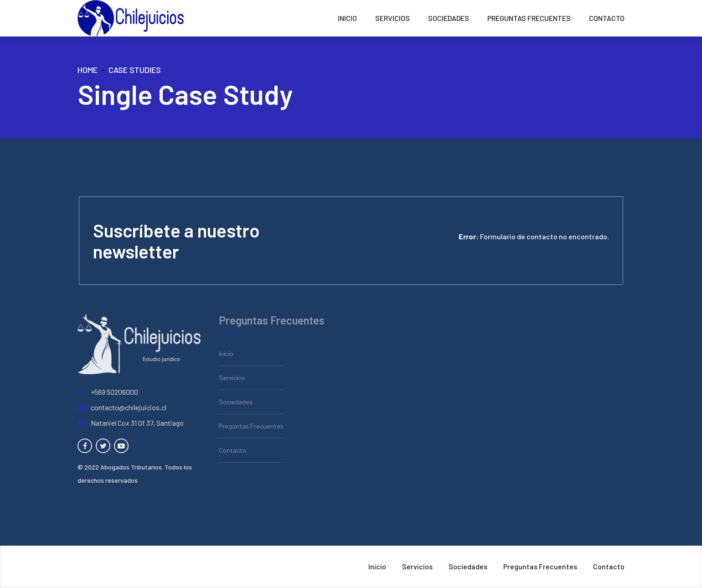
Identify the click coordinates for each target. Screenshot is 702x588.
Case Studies (135, 70)
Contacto (607, 18)
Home (88, 70)
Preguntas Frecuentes (529, 18)
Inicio (347, 18)
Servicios (392, 18)
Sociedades (449, 18)
